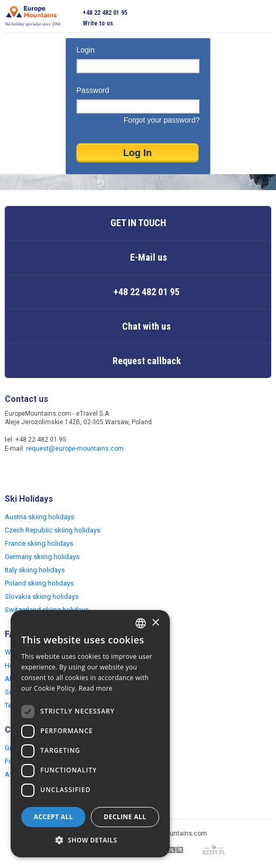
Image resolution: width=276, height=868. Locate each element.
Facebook (14, 471)
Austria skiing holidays (40, 517)
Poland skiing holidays (39, 583)
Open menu (263, 18)
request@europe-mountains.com (75, 449)
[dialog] (90, 734)
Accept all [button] (54, 817)
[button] (90, 840)
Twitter (36, 471)
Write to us (98, 23)
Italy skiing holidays (35, 570)
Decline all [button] (125, 817)
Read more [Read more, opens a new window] (96, 688)
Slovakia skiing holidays (42, 596)
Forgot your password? (162, 120)
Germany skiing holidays (42, 557)
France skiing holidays (39, 543)
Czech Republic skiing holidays (53, 530)
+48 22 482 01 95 (105, 13)
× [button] (155, 623)
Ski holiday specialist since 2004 (33, 16)
